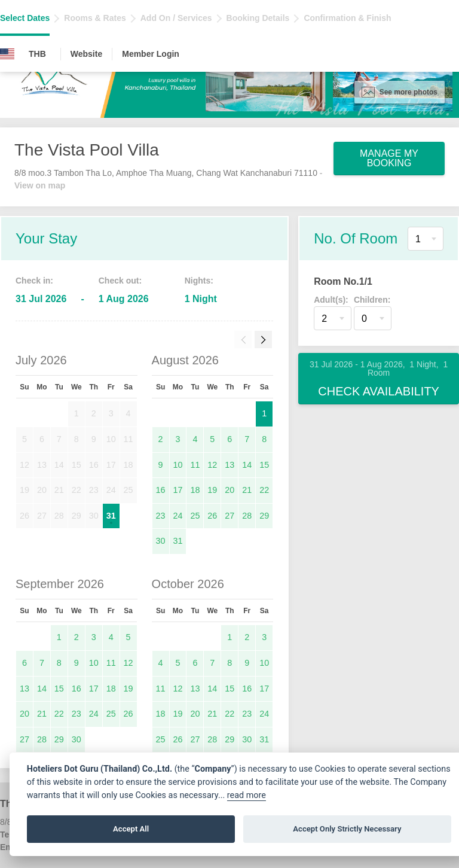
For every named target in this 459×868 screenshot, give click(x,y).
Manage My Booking (389, 158)
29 (264, 516)
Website (86, 54)
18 (195, 490)
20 (229, 490)
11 (195, 465)
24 (178, 516)
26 (212, 516)
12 (212, 465)
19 (212, 490)
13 (229, 465)
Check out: (120, 281)
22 (264, 490)
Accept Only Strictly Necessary (347, 829)
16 (161, 490)
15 (264, 465)
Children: (372, 300)
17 (178, 490)
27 (229, 516)
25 (195, 516)
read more (247, 795)
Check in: (34, 281)
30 (161, 541)
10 (178, 465)
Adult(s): (331, 300)
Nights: (199, 281)
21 (247, 490)
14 (247, 465)
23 (161, 516)
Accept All (131, 829)
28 (247, 516)
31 (111, 516)
